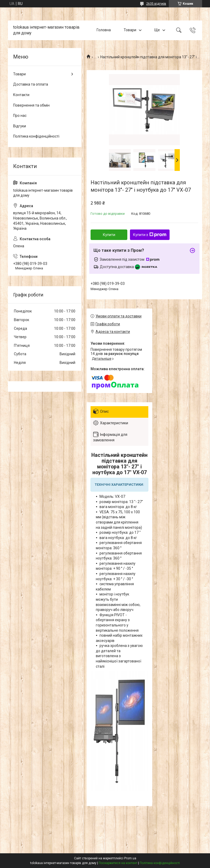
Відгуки (20, 126)
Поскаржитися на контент (118, 863)
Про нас (20, 116)
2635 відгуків (156, 4)
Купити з (150, 235)
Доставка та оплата (31, 84)
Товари (130, 30)
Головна (104, 30)
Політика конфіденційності (36, 136)
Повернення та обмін (31, 105)
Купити (109, 235)
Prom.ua (130, 858)
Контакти (21, 95)
